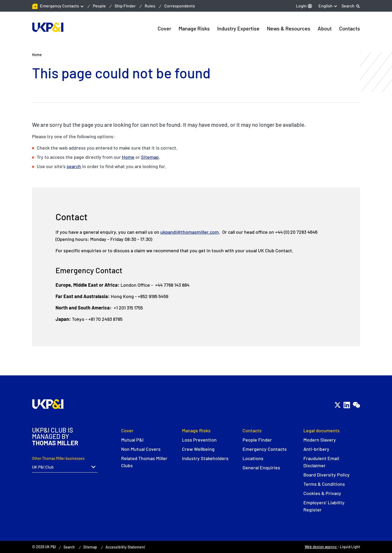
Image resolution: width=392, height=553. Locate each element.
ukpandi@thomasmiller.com (190, 232)
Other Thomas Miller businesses (58, 458)
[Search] (351, 6)
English (325, 6)
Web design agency (321, 547)
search (74, 166)
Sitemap (150, 157)
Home (128, 157)
